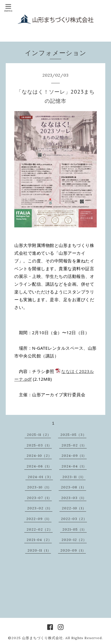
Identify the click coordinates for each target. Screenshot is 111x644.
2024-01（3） (40, 477)
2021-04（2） (39, 540)
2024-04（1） (74, 466)
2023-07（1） (39, 498)
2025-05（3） (73, 435)
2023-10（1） (39, 487)
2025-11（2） (39, 435)
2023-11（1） (74, 477)
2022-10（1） (74, 508)
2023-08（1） (74, 487)
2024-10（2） (39, 456)
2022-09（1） (39, 519)
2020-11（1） (39, 550)
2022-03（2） (74, 519)
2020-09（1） (73, 550)
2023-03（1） (74, 498)
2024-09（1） (74, 456)
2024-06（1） (39, 466)
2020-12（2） (74, 540)
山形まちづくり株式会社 (42, 638)
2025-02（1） (74, 445)
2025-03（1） (39, 445)
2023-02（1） (40, 508)
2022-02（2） (40, 529)
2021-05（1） (75, 529)
